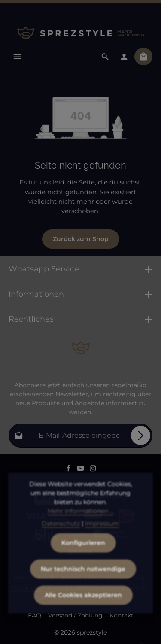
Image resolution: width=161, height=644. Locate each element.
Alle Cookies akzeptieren (83, 606)
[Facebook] (69, 470)
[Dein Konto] (124, 57)
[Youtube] (81, 470)
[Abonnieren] (141, 435)
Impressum (102, 535)
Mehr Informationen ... (81, 522)
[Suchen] (105, 57)
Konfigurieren (83, 554)
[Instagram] (93, 470)
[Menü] (17, 57)
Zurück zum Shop (81, 239)
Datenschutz (61, 535)
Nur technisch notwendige (83, 580)
